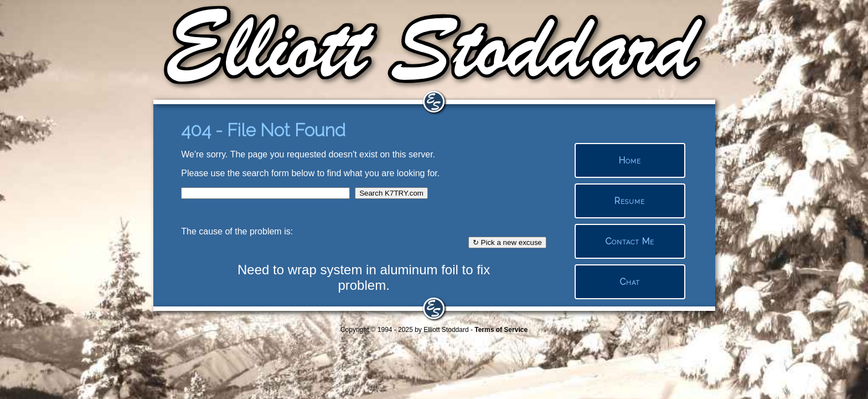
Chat (630, 282)
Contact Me (630, 241)
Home (630, 160)
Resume (630, 201)
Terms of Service (501, 330)
